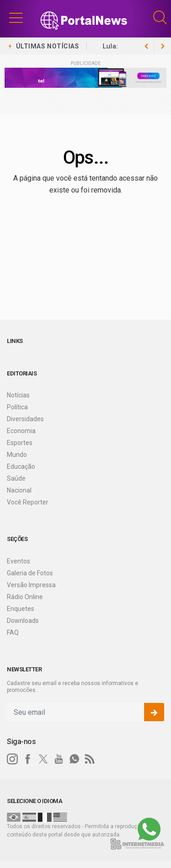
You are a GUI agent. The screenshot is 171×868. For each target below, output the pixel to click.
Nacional (19, 490)
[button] (16, 17)
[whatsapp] (74, 759)
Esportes (20, 443)
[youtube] (59, 759)
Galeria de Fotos (30, 573)
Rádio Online (25, 597)
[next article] (146, 46)
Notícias (18, 395)
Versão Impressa (31, 585)
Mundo (17, 455)
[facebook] (28, 759)
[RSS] (90, 759)
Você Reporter (28, 502)
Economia (21, 431)
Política (17, 407)
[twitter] (43, 759)
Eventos (18, 561)
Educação (21, 466)
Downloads (23, 621)
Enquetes (21, 609)
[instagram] (12, 759)
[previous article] (163, 46)
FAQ (13, 632)
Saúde (16, 478)
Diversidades (25, 419)
